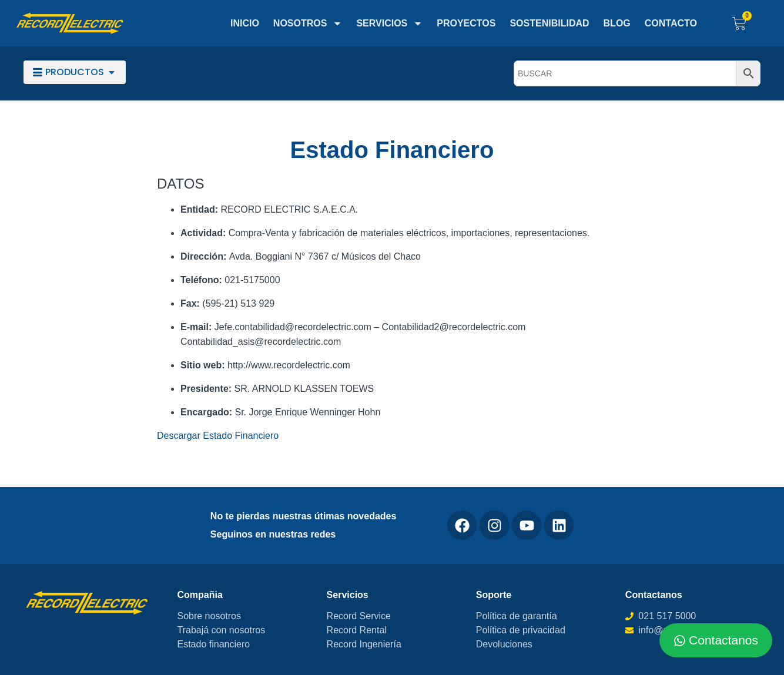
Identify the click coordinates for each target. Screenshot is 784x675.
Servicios (389, 23)
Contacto (671, 23)
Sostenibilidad (549, 23)
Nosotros (308, 23)
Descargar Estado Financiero (218, 436)
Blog (617, 23)
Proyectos (466, 23)
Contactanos (654, 595)
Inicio (245, 23)
